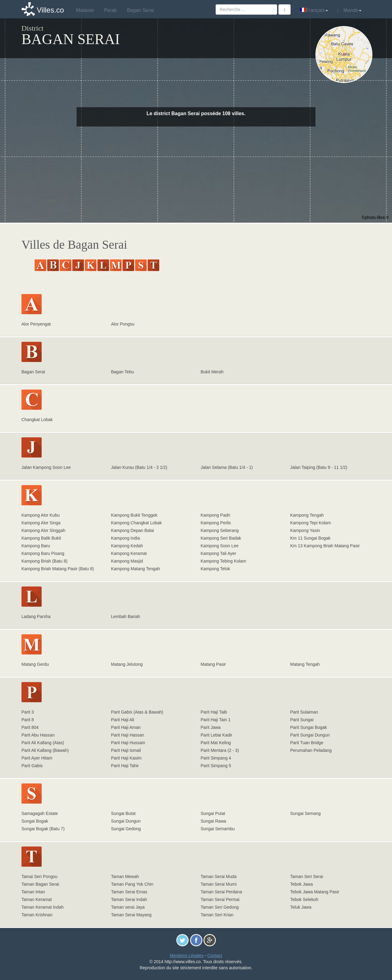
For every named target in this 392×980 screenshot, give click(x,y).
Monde (349, 10)
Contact (215, 956)
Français (314, 10)
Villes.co (50, 10)
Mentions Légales (187, 956)
